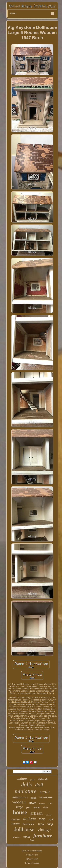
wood (32, 780)
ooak (27, 836)
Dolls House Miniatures (32, 851)
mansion (16, 819)
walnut (22, 779)
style (51, 819)
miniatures (20, 797)
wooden (19, 802)
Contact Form (32, 855)
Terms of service (32, 863)
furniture (43, 836)
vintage (44, 830)
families (42, 804)
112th (41, 824)
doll (39, 785)
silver (32, 803)
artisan (36, 813)
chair (46, 807)
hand (33, 798)
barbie (37, 807)
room (16, 823)
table (42, 819)
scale (45, 792)
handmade (29, 824)
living (32, 840)
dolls (26, 785)
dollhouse (24, 829)
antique (30, 818)
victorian (46, 797)
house (20, 812)
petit (28, 807)
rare (50, 803)
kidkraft (43, 779)
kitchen (49, 815)
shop (50, 824)
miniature (26, 791)
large (20, 807)
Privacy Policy (32, 859)
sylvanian (16, 837)
